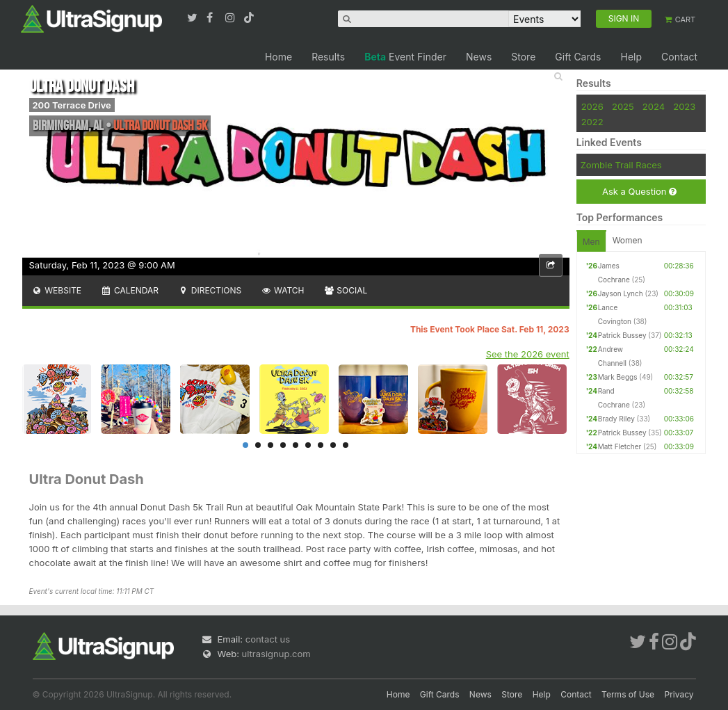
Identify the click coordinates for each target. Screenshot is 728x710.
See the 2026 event (528, 354)
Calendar (130, 290)
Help (631, 57)
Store (523, 57)
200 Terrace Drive (72, 105)
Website (57, 290)
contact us (268, 639)
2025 (623, 106)
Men (591, 242)
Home (278, 57)
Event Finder (405, 57)
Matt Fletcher (620, 446)
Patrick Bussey (622, 335)
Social (346, 290)
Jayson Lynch (621, 293)
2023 (684, 106)
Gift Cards (578, 57)
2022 (592, 122)
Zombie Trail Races (621, 165)
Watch (282, 290)
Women (628, 240)
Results (328, 57)
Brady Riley (616, 419)
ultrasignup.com (276, 654)
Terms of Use (628, 694)
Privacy (679, 694)
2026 (592, 106)
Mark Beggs (618, 377)
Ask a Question (639, 192)
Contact (679, 57)
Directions (210, 290)
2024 (654, 106)
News (479, 57)
